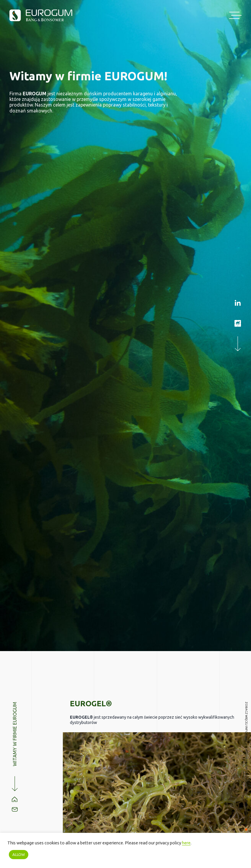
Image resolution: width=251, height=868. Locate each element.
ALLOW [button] (19, 854)
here (186, 843)
